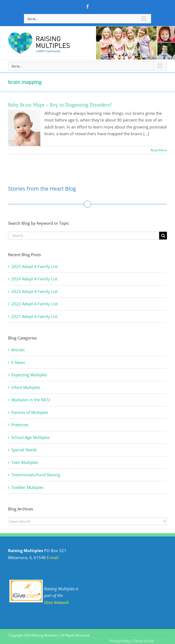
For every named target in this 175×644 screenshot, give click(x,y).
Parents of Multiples (30, 412)
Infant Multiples (26, 387)
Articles (18, 350)
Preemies (20, 425)
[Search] (163, 236)
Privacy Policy (120, 641)
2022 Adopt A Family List (34, 304)
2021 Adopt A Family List (34, 316)
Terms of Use (144, 641)
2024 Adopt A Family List (34, 279)
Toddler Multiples (27, 487)
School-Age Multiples (31, 437)
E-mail (53, 557)
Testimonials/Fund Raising (36, 475)
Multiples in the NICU (31, 400)
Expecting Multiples (29, 375)
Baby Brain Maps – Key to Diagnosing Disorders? (60, 105)
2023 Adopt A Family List (34, 291)
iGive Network (56, 602)
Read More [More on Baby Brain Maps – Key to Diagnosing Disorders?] (159, 150)
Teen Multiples (25, 462)
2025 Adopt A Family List (34, 266)
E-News (18, 362)
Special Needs (24, 450)
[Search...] (84, 236)
